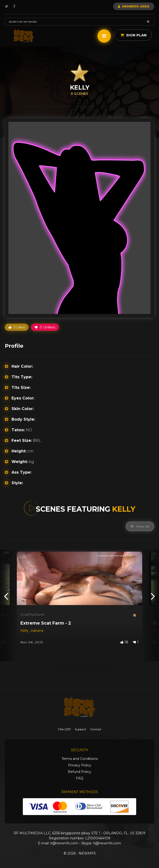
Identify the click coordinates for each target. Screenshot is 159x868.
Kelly (25, 631)
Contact (96, 729)
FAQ (80, 778)
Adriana (37, 631)
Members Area (134, 6)
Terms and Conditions (80, 759)
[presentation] (6, 596)
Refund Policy (79, 772)
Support (80, 729)
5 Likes (17, 327)
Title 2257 (64, 729)
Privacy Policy (80, 765)
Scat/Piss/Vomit (32, 614)
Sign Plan (134, 35)
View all (140, 526)
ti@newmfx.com (64, 843)
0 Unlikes (45, 327)
